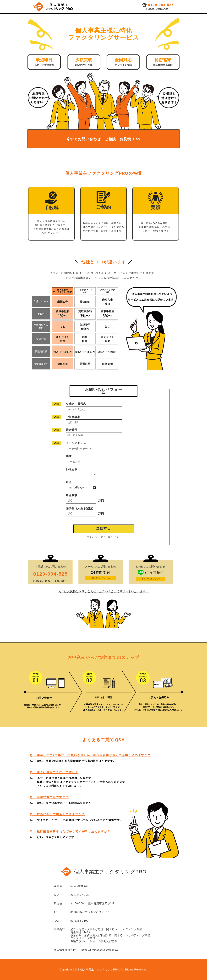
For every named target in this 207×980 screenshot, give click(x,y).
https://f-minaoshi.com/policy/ (101, 950)
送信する (103, 528)
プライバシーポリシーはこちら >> (103, 537)
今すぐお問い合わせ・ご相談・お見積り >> (103, 139)
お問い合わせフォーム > (101, 578)
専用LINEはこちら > (151, 579)
